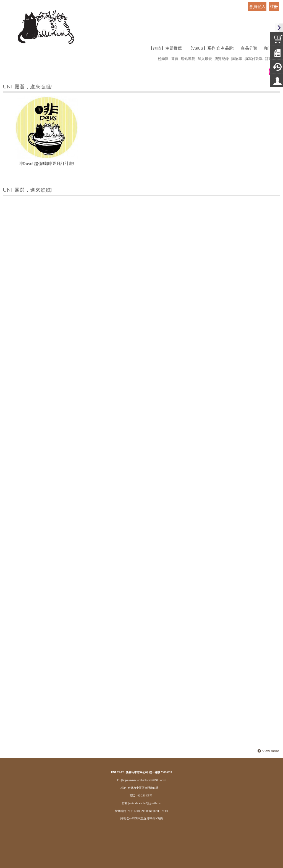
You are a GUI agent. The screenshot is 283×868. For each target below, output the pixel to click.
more (268, 751)
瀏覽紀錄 (222, 58)
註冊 (274, 6)
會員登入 (257, 6)
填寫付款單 (254, 58)
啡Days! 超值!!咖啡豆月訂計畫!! (47, 164)
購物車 (237, 58)
